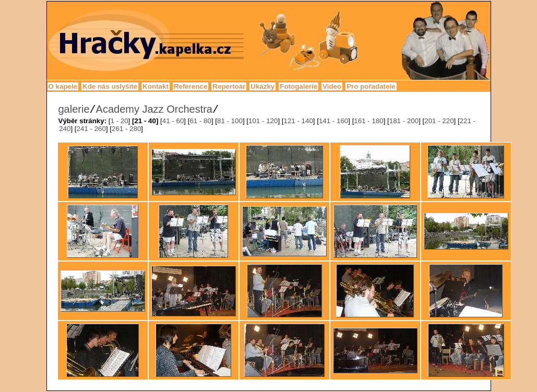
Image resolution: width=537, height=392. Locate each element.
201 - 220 (439, 121)
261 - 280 (126, 129)
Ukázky (262, 86)
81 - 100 (230, 121)
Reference (190, 86)
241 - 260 (91, 129)
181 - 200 (404, 121)
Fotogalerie (299, 86)
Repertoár (229, 86)
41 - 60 (173, 121)
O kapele (63, 86)
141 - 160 (333, 121)
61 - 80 (200, 121)
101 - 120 (263, 121)
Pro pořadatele (371, 86)
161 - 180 (368, 121)
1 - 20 (120, 121)
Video (332, 86)
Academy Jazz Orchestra (154, 109)
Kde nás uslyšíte (110, 86)
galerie (74, 109)
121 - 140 (298, 121)
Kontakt (156, 86)
